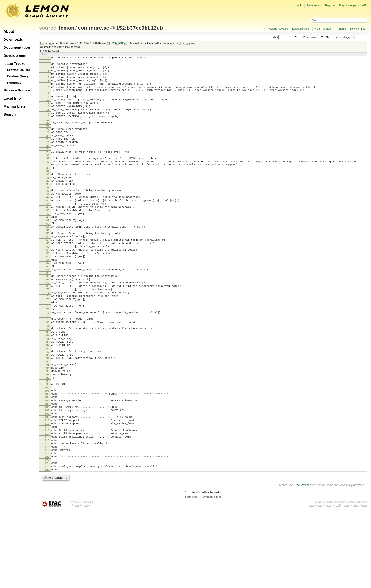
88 (48, 403)
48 (48, 246)
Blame (342, 29)
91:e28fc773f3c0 (117, 43)
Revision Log (358, 29)
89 (48, 406)
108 (47, 480)
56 (48, 277)
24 (48, 150)
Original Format (212, 575)
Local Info (12, 98)
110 (47, 488)
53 (48, 265)
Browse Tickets (19, 70)
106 (47, 472)
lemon (67, 28)
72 (48, 341)
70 (48, 333)
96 (48, 433)
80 (48, 372)
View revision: (310, 37)
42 (48, 222)
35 (48, 195)
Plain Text (191, 575)
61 (48, 297)
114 (47, 504)
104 (47, 464)
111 (47, 492)
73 (48, 345)
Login (299, 5)
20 (48, 135)
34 (48, 192)
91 (48, 414)
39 (48, 211)
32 (48, 180)
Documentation (17, 47)
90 (48, 410)
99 (48, 444)
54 (48, 269)
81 (48, 376)
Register (330, 5)
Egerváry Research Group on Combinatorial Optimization (338, 583)
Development (15, 55)
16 (48, 120)
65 (48, 314)
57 (48, 281)
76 (48, 357)
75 (48, 353)
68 (48, 325)
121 (47, 532)
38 (48, 207)
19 (48, 132)
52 (48, 262)
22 (48, 142)
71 (48, 337)
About (9, 31)
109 (47, 484)
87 (48, 399)
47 (48, 242)
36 (48, 199)
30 (48, 173)
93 (48, 421)
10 (48, 93)
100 (47, 449)
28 (48, 166)
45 (48, 234)
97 (48, 437)
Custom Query (18, 76)
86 (48, 395)
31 (48, 176)
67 (48, 321)
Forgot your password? (353, 5)
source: (49, 28)
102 (47, 456)
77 (48, 361)
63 (48, 305)
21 (48, 139)
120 (47, 528)
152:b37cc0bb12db (140, 28)
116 (47, 512)
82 (48, 379)
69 (48, 329)
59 (48, 289)
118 (47, 520)
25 (48, 154)
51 (48, 258)
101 (47, 452)
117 (47, 516)
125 (47, 547)
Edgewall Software (82, 583)
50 (48, 254)
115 (47, 508)
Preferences (314, 5)
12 (48, 104)
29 (48, 169)
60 (48, 293)
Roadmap (14, 83)
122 (47, 536)
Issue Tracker (15, 63)
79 (48, 368)
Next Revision (323, 29)
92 (48, 418)
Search (10, 114)
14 (48, 112)
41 (48, 218)
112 (47, 496)
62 (48, 301)
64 (48, 309)
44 (48, 230)
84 (48, 387)
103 (47, 460)
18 (48, 128)
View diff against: (352, 37)
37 (48, 203)
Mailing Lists (15, 106)
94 (48, 425)
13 (48, 108)
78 (48, 365)
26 (48, 158)
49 (48, 250)
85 (48, 391)
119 (47, 524)
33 (48, 188)
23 (48, 146)
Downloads (13, 39)
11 (48, 100)
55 (48, 273)
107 (47, 476)
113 (47, 500)
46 (48, 238)
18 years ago (187, 43)
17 (48, 124)
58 (48, 285)
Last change (48, 43)
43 (48, 226)
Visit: (275, 37)
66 (48, 317)
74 (48, 349)
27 (48, 162)
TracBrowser (302, 563)
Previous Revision (278, 29)
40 (48, 214)
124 (47, 543)
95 (48, 429)
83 (48, 383)
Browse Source (17, 90)
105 (47, 468)
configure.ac (93, 28)
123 (47, 539)
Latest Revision (301, 29)
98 (48, 441)
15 (48, 116)
